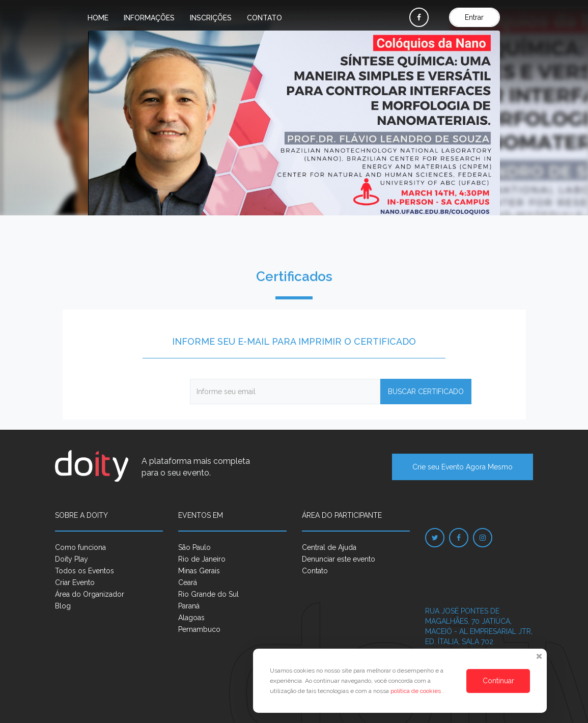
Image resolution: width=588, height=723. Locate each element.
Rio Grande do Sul (208, 594)
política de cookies (416, 691)
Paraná (189, 606)
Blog (63, 606)
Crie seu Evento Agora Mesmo (463, 467)
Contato (264, 18)
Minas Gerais (199, 571)
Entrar (474, 17)
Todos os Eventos (85, 571)
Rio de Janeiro (202, 559)
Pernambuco (199, 629)
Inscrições (211, 18)
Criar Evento (75, 582)
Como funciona (80, 547)
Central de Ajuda (329, 547)
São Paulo (194, 547)
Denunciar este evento (339, 559)
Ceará (188, 582)
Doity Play (72, 559)
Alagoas (191, 618)
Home (98, 18)
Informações (149, 18)
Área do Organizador (90, 594)
